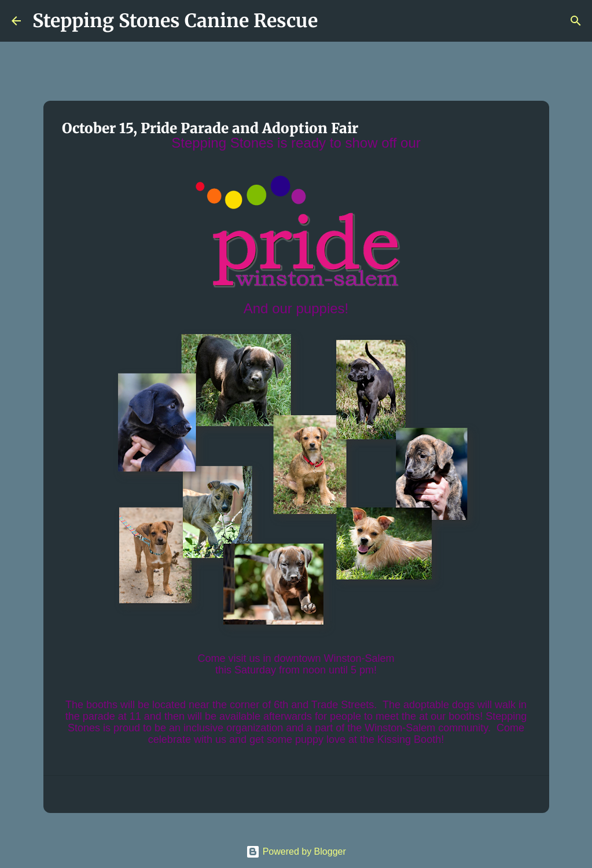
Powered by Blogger (296, 851)
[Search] (334, 21)
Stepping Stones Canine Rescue (175, 21)
